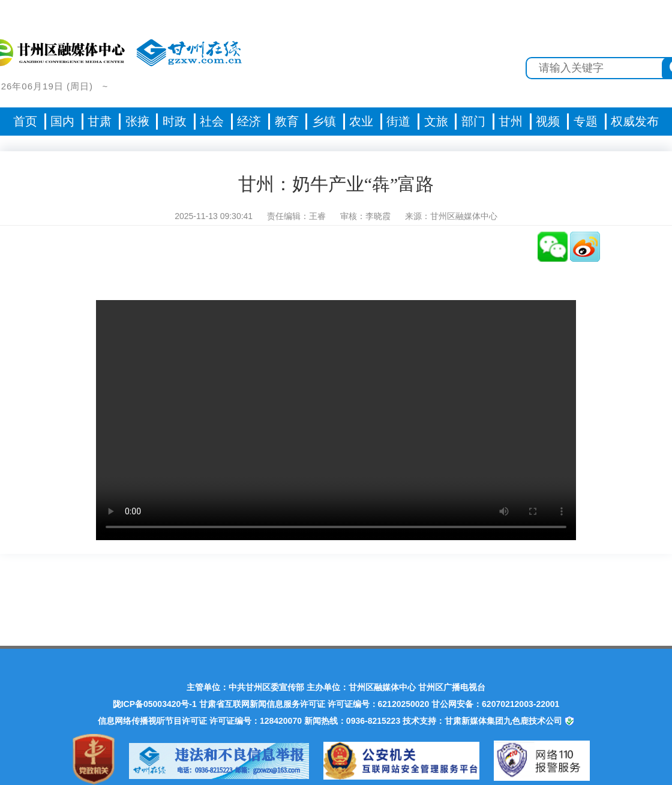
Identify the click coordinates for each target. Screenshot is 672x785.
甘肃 (100, 121)
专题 (586, 121)
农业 (361, 121)
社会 (212, 121)
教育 (287, 121)
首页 (25, 121)
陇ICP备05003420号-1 (155, 704)
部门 (473, 121)
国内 (62, 121)
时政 (175, 121)
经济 (249, 121)
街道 (398, 121)
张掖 (137, 121)
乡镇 (324, 121)
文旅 (436, 121)
